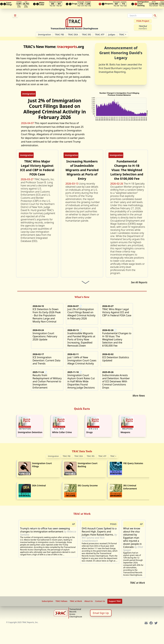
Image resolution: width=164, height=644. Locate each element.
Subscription (47, 601)
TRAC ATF (100, 34)
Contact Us (100, 601)
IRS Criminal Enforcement (130, 487)
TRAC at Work (137, 583)
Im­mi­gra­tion (44, 34)
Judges (112, 34)
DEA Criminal (39, 485)
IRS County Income (88, 485)
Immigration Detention (30, 432)
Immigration (53, 456)
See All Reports (139, 282)
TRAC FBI (59, 34)
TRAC (123, 34)
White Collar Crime (62, 432)
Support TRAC (115, 601)
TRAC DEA (73, 34)
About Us (89, 601)
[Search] (140, 16)
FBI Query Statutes (133, 463)
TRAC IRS (86, 34)
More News (139, 396)
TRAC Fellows (61, 601)
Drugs (90, 432)
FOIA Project (143, 21)
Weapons (125, 432)
